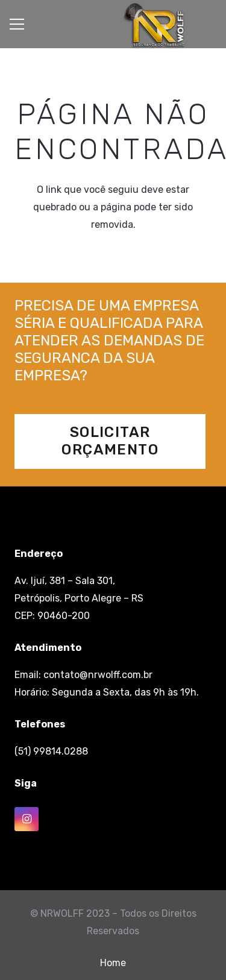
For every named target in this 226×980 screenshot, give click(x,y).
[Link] (154, 26)
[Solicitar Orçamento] (110, 441)
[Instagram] (27, 819)
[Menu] (17, 24)
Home (113, 963)
